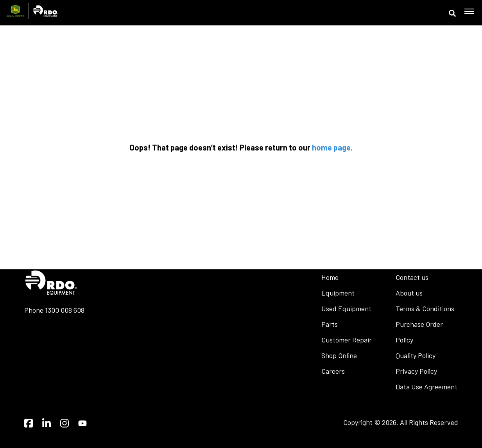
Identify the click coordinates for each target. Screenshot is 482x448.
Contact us (412, 277)
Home (330, 277)
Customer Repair (347, 340)
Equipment (338, 293)
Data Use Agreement (426, 387)
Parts (330, 324)
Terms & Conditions (425, 308)
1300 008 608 (65, 310)
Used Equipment (346, 308)
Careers (333, 371)
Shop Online (339, 355)
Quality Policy (416, 355)
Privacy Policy (416, 371)
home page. (332, 147)
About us (409, 293)
